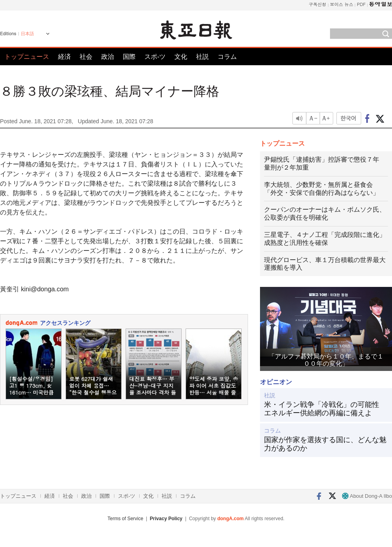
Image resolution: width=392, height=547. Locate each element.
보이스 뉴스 (342, 4)
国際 (129, 57)
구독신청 (318, 4)
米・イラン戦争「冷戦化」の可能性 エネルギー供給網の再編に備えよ (325, 409)
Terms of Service (125, 519)
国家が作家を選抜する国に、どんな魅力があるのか (325, 444)
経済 (64, 57)
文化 (181, 57)
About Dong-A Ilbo (367, 496)
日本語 (27, 34)
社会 (86, 57)
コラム (227, 57)
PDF (361, 4)
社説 (202, 57)
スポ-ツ (155, 57)
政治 (108, 57)
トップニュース (27, 57)
